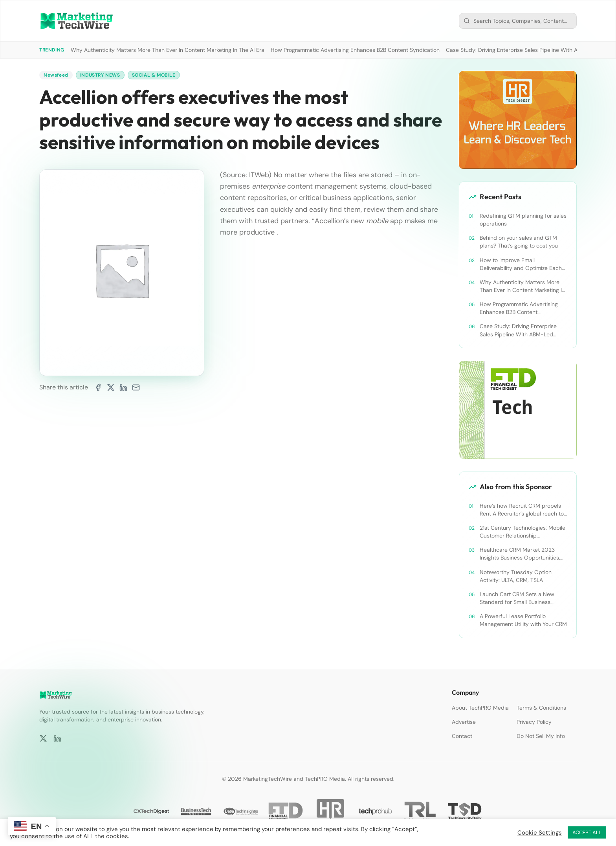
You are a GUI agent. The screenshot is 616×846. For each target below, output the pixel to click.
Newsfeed (56, 75)
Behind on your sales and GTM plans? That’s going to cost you (519, 242)
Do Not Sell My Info (541, 736)
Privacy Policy (534, 722)
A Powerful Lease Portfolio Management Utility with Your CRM (523, 620)
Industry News (100, 75)
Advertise (464, 722)
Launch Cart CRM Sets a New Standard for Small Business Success (517, 598)
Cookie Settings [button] (540, 833)
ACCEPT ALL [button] (587, 832)
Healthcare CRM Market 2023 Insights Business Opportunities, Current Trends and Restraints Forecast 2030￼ (520, 554)
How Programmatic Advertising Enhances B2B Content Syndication (355, 50)
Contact (462, 736)
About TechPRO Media (480, 708)
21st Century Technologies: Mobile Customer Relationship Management (522, 532)
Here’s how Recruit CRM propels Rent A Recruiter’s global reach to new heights (522, 510)
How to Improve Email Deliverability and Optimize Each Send (521, 264)
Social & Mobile (154, 75)
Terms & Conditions (541, 708)
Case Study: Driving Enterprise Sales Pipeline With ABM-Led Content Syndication (518, 330)
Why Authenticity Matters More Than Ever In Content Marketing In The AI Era (168, 50)
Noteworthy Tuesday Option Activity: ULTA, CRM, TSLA (516, 576)
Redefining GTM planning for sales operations (523, 220)
